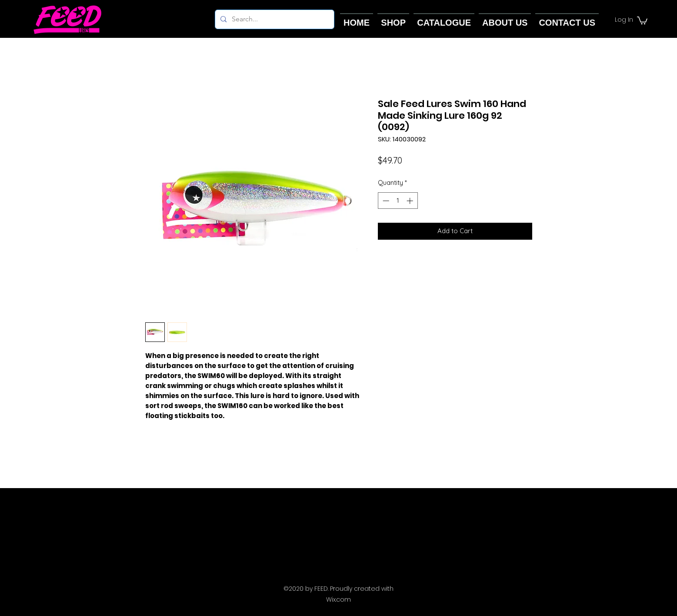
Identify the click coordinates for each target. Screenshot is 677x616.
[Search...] (274, 19)
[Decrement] (385, 201)
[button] (642, 20)
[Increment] (411, 201)
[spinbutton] (398, 201)
